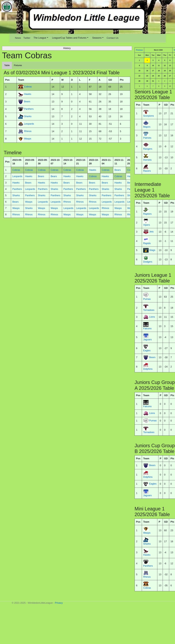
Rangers (148, 149)
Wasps (147, 533)
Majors (147, 127)
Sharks (147, 544)
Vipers (147, 225)
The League (40, 38)
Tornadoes (149, 310)
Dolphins (148, 369)
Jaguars (147, 340)
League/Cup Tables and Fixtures (69, 38)
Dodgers (148, 262)
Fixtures (18, 65)
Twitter (27, 38)
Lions (152, 317)
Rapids (147, 243)
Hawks (147, 555)
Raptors (147, 214)
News (18, 38)
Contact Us (112, 38)
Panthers (148, 566)
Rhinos (147, 577)
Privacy (59, 603)
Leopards (29, 124)
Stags (152, 250)
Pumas (147, 299)
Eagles (147, 351)
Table (7, 65)
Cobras (147, 588)
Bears (152, 357)
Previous (139, 50)
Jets (151, 232)
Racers (147, 171)
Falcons (147, 329)
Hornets (147, 160)
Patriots (147, 138)
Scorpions (149, 116)
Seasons (97, 38)
